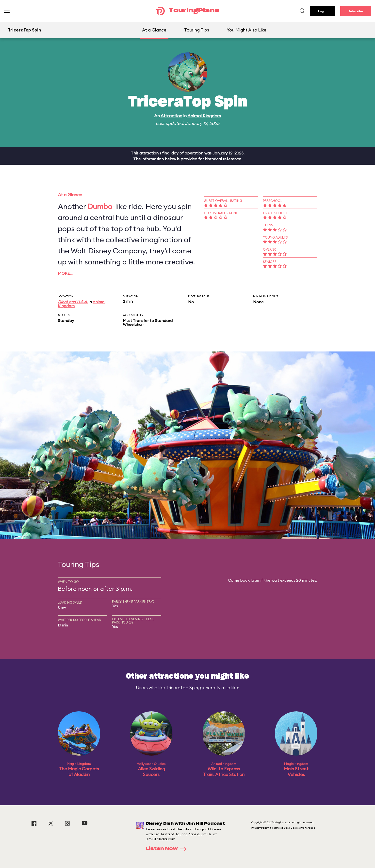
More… (65, 273)
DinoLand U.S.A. (73, 302)
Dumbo (100, 206)
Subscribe (356, 11)
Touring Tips (197, 30)
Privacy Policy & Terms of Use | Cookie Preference (283, 828)
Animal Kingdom (204, 116)
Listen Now (168, 849)
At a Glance (154, 30)
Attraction (171, 116)
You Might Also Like (247, 30)
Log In (323, 11)
